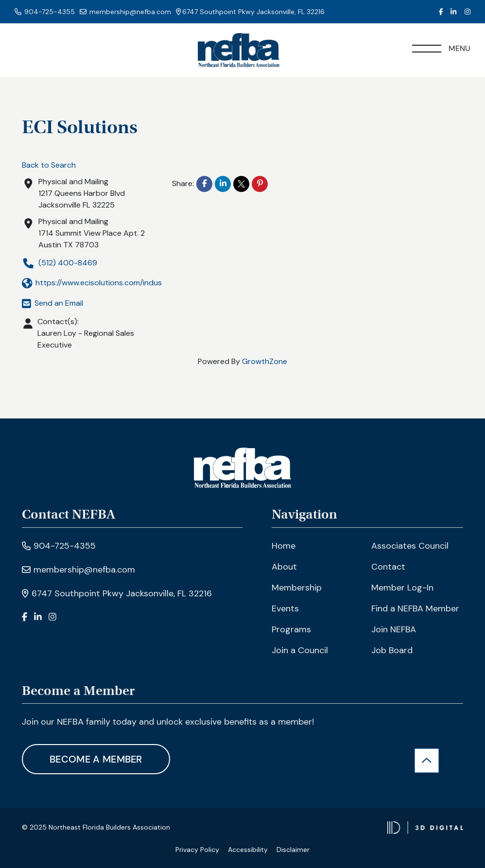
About (284, 567)
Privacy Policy (197, 850)
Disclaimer (293, 850)
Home (284, 546)
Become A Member (96, 759)
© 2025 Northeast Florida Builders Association (96, 827)
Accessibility (248, 850)
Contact (388, 567)
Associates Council (410, 546)
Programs (291, 629)
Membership (297, 588)
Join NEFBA (394, 629)
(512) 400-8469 (60, 263)
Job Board (392, 650)
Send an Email (52, 303)
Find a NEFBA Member (415, 608)
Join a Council (300, 650)
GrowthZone (265, 361)
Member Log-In (402, 588)
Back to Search (49, 165)
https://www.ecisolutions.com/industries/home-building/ (128, 283)
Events (285, 608)
